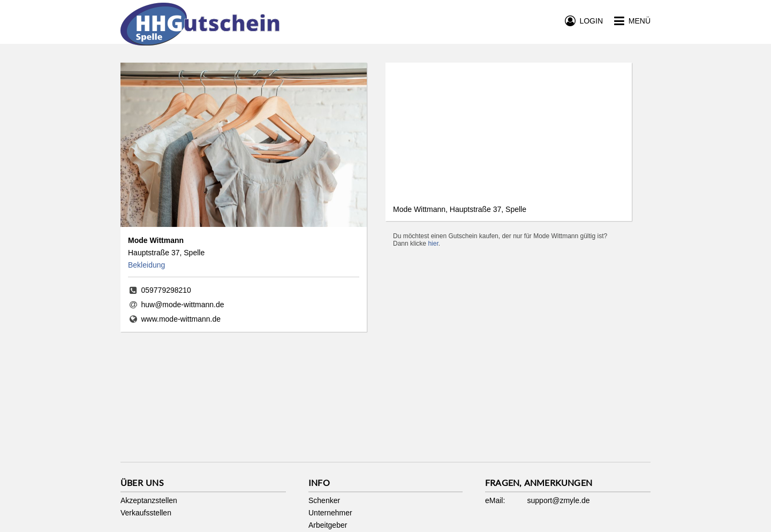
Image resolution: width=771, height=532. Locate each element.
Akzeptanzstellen (149, 500)
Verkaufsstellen (146, 513)
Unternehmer (330, 513)
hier (433, 244)
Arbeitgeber (328, 525)
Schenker (324, 500)
